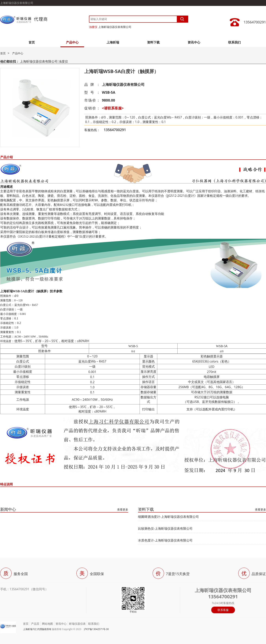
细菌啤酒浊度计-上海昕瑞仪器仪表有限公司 (168, 517)
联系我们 (234, 42)
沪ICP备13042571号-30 (96, 629)
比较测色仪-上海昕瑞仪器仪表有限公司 (165, 528)
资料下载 (153, 42)
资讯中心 (194, 42)
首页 (32, 42)
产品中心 (72, 42)
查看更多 (123, 509)
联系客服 (223, 610)
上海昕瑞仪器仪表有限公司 (115, 27)
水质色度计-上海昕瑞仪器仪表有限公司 (165, 540)
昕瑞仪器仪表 (77, 624)
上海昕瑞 (113, 42)
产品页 (35, 624)
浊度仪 (93, 27)
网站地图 (47, 624)
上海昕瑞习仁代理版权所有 (37, 629)
